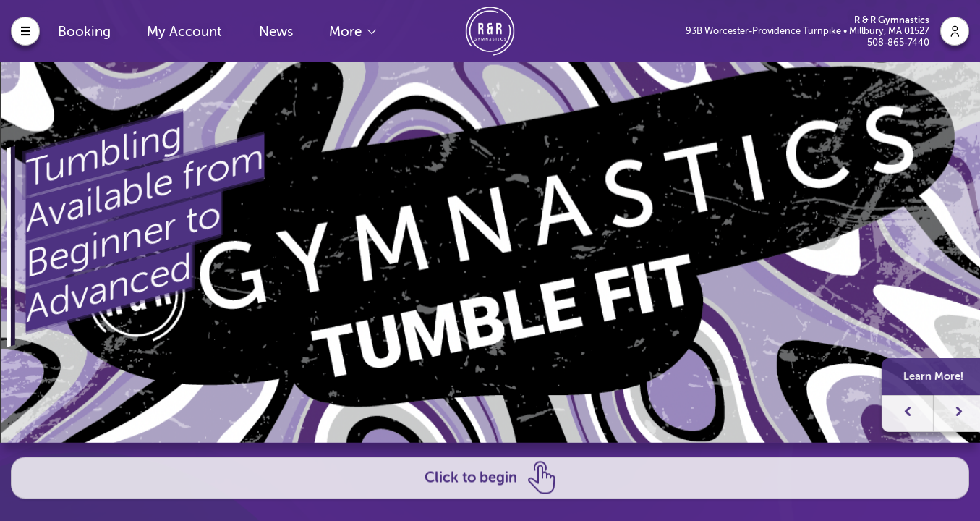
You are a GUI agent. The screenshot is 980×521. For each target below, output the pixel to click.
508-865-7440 (898, 42)
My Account (184, 31)
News (276, 31)
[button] (941, 413)
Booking (84, 31)
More (347, 31)
